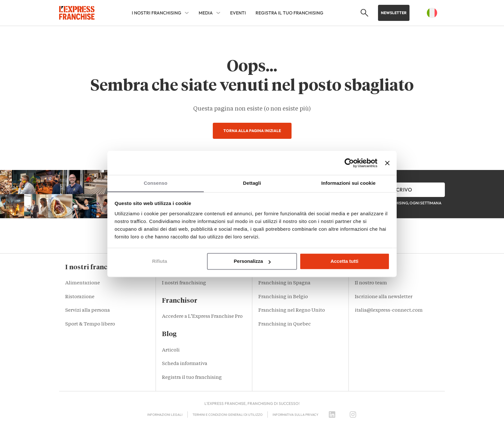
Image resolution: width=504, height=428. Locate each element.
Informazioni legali (165, 415)
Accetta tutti (344, 261)
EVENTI (238, 13)
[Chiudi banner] (387, 163)
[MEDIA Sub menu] (218, 13)
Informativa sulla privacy (296, 415)
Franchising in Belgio (283, 297)
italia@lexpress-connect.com (389, 311)
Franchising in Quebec (285, 324)
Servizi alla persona (88, 311)
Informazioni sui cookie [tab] (349, 183)
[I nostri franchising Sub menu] (187, 13)
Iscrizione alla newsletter (384, 297)
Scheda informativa (185, 364)
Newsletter (394, 13)
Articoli (171, 350)
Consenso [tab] (155, 183)
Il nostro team (371, 283)
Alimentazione (83, 283)
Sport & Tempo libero (90, 324)
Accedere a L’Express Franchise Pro (202, 317)
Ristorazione (80, 297)
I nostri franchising (157, 13)
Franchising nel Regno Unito (292, 311)
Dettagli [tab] (252, 183)
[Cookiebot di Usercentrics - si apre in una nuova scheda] (349, 163)
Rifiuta (160, 261)
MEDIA (206, 13)
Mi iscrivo (398, 190)
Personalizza (252, 261)
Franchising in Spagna (284, 283)
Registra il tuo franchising (289, 13)
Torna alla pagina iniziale (252, 131)
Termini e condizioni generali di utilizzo (228, 415)
